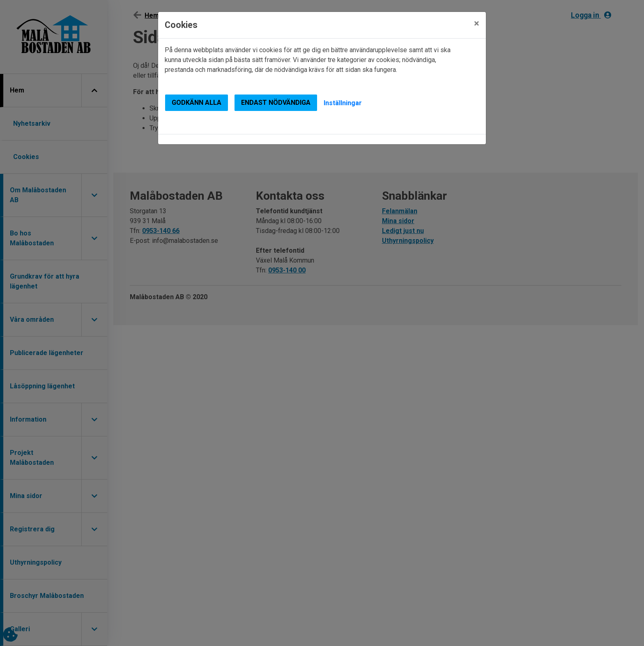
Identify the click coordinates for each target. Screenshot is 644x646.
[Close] (477, 23)
